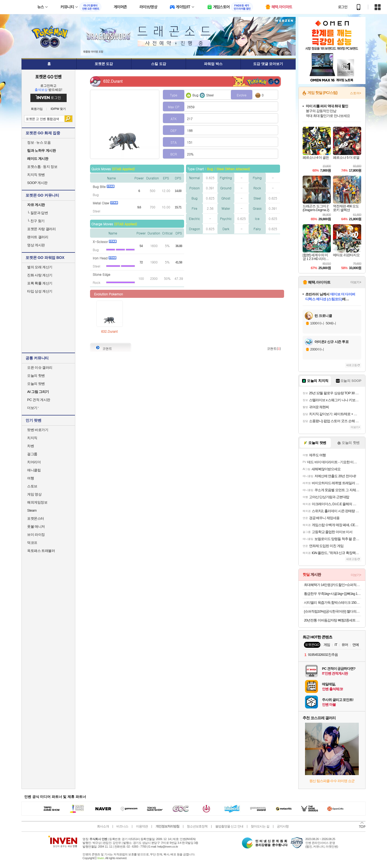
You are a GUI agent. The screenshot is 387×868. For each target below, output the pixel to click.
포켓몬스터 (36, 518)
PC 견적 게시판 (39, 400)
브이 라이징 (36, 535)
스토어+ (356, 93)
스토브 (32, 486)
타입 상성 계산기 (40, 291)
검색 (68, 119)
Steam (32, 510)
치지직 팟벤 (36, 175)
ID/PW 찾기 (58, 109)
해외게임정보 (37, 502)
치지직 (32, 438)
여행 (31, 478)
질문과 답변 (37, 213)
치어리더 (34, 462)
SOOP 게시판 (37, 183)
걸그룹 (32, 454)
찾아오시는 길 (260, 826)
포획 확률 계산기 (40, 283)
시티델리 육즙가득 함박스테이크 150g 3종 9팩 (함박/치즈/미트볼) (333, 603)
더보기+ (356, 282)
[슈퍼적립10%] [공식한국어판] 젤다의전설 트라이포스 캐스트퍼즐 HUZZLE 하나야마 (333, 611)
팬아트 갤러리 (38, 237)
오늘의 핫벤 (36, 376)
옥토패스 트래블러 (41, 551)
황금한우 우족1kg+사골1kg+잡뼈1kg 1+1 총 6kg (333, 594)
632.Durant (109, 331)
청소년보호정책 (197, 826)
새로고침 (352, 365)
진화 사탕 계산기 (40, 275)
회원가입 (37, 109)
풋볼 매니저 (36, 527)
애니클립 (34, 470)
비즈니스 (122, 826)
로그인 (343, 7)
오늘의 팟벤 (36, 384)
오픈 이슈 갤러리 (40, 368)
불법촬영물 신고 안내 (229, 826)
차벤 (31, 446)
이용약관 (142, 826)
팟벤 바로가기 (38, 430)
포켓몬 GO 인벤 (49, 77)
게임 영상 (34, 494)
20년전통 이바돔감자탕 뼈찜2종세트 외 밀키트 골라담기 (333, 620)
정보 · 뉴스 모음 (39, 142)
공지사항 (283, 826)
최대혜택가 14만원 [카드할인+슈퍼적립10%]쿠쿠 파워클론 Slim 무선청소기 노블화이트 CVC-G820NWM (333, 585)
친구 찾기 (36, 221)
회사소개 (103, 826)
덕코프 (32, 543)
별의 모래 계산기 (40, 267)
